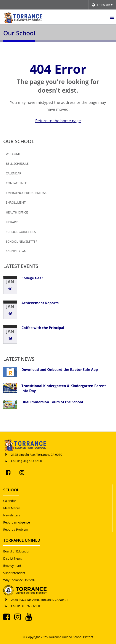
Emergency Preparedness (26, 193)
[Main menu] (112, 17)
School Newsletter (29, 242)
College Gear (32, 278)
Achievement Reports (40, 303)
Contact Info (17, 183)
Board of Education (17, 551)
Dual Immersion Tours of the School (52, 402)
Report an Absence (17, 522)
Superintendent (14, 573)
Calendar (14, 173)
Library (12, 222)
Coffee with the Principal (43, 328)
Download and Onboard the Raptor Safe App (60, 370)
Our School (19, 141)
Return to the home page (58, 121)
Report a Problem (16, 529)
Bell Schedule (17, 164)
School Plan (16, 251)
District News (13, 558)
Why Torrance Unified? (19, 580)
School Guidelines (21, 232)
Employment (12, 566)
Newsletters (12, 515)
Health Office (17, 212)
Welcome (13, 154)
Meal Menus (12, 508)
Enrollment (16, 202)
